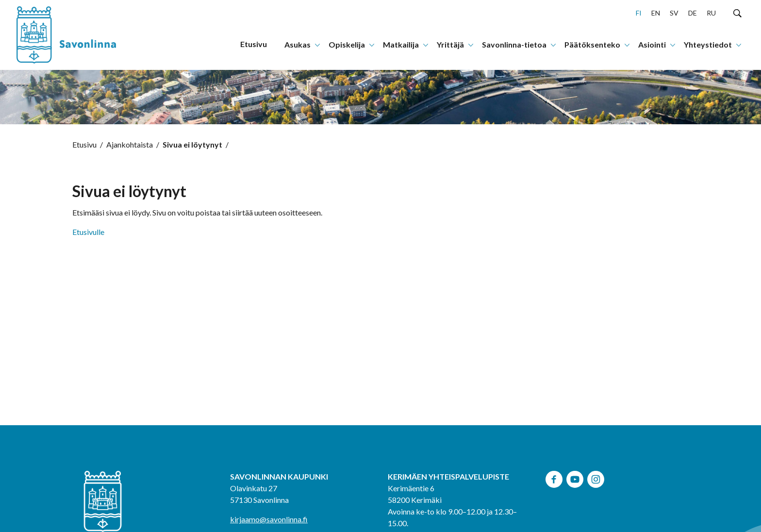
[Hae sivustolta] (737, 13)
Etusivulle (88, 232)
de (693, 13)
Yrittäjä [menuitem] (450, 44)
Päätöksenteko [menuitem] (592, 44)
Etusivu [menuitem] (254, 44)
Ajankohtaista (130, 144)
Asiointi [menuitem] (652, 44)
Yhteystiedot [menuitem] (708, 44)
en (656, 13)
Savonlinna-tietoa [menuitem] (514, 44)
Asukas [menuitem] (298, 44)
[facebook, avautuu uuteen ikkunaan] (554, 478)
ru (711, 13)
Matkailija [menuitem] (401, 44)
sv (674, 13)
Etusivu (84, 144)
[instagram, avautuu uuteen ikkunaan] (596, 478)
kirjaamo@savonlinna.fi (269, 519)
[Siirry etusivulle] (77, 35)
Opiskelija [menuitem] (347, 44)
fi (639, 13)
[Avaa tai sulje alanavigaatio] (317, 44)
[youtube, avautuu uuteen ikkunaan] (575, 478)
